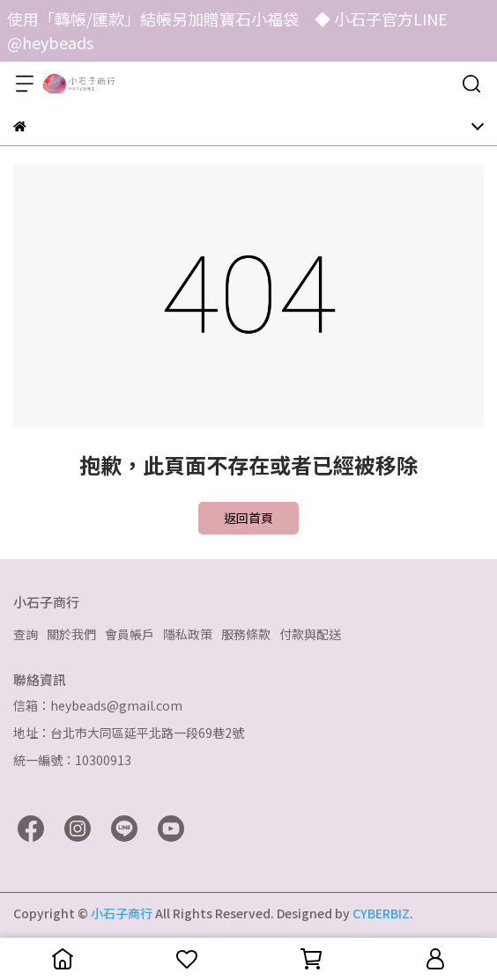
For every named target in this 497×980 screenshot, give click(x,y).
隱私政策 (188, 634)
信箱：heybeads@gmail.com (98, 705)
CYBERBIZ (381, 913)
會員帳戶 (130, 634)
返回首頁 (248, 518)
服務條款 (246, 634)
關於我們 (71, 634)
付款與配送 (310, 634)
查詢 (26, 634)
